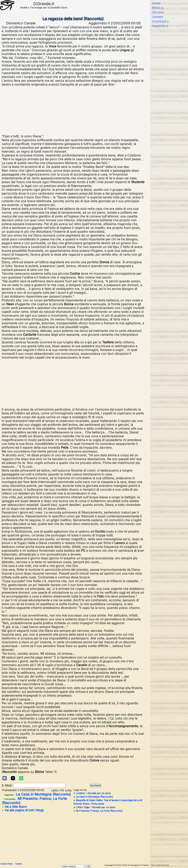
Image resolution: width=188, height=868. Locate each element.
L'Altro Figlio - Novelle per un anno (94, 807)
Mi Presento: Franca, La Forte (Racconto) (34, 801)
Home (156, 3)
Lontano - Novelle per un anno (92, 793)
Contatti (157, 17)
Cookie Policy (7, 864)
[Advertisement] (73, 110)
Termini (18, 864)
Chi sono (158, 12)
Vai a (14, 807)
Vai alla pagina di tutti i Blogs (23, 810)
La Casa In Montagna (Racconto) (36, 794)
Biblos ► (158, 8)
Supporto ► (160, 26)
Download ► (161, 21)
